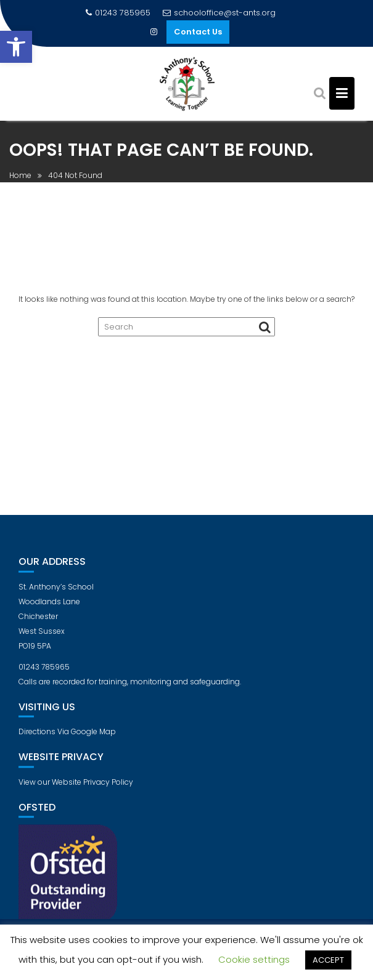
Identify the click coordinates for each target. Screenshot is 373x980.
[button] (16, 47)
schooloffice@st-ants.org (219, 13)
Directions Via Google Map (67, 738)
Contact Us (198, 32)
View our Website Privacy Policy (76, 789)
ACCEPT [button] (328, 960)
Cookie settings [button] (254, 959)
